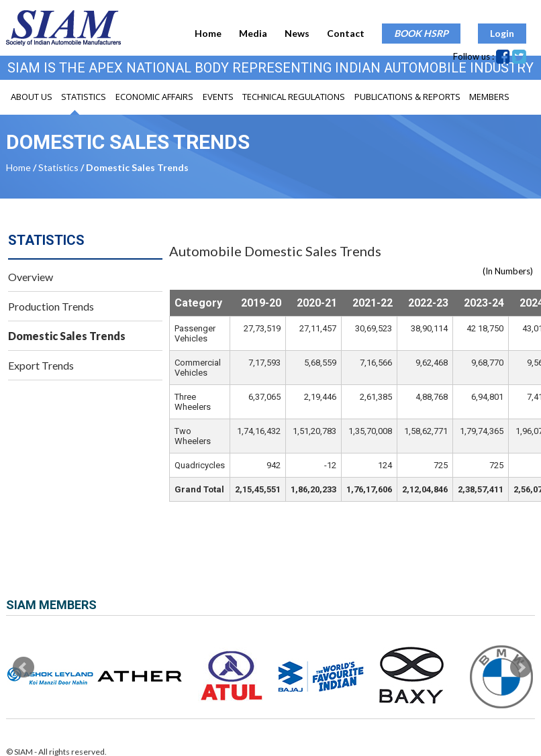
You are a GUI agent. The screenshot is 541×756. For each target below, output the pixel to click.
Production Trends (51, 306)
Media (253, 33)
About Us (32, 97)
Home (208, 33)
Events (218, 97)
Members (489, 97)
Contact (346, 33)
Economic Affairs (154, 97)
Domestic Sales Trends (67, 336)
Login (502, 33)
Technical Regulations (294, 97)
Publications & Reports (407, 97)
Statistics (84, 97)
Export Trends (41, 365)
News (297, 33)
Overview (31, 277)
